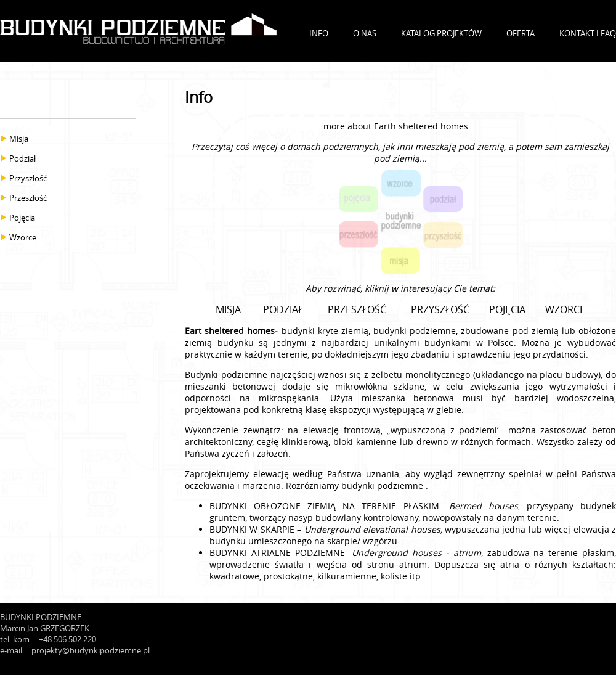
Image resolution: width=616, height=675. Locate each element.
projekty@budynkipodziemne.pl (91, 650)
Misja (19, 139)
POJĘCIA (507, 309)
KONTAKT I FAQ (588, 33)
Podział (22, 158)
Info (199, 97)
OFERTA (521, 33)
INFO (319, 33)
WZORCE (565, 309)
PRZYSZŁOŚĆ (440, 309)
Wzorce (23, 237)
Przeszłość (28, 198)
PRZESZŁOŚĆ (357, 309)
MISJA (228, 309)
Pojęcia (22, 218)
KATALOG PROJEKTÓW (441, 33)
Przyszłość (28, 178)
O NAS (365, 33)
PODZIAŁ (283, 309)
